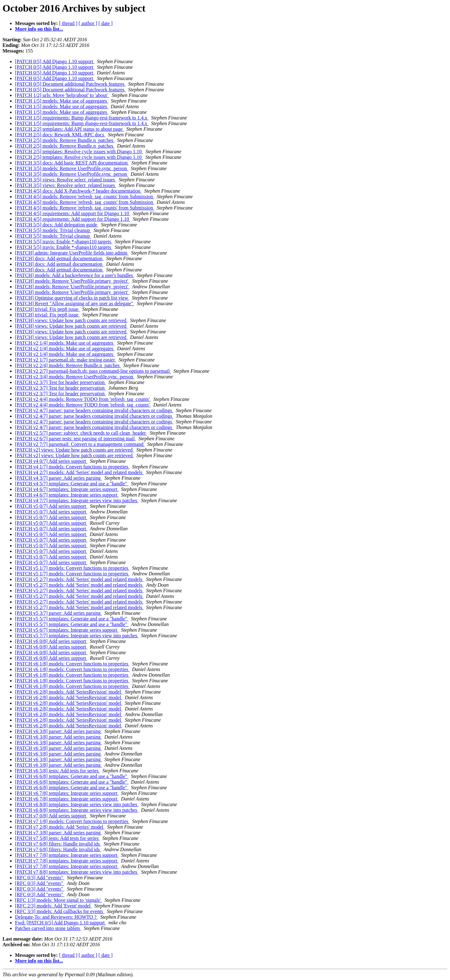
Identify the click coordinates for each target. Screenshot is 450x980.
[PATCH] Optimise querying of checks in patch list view (72, 298)
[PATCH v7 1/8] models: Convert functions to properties (72, 821)
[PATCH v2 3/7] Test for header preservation (60, 382)
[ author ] (88, 23)
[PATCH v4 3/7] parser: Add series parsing (58, 478)
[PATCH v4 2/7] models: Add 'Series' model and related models (79, 472)
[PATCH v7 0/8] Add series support (51, 816)
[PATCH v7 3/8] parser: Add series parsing (58, 833)
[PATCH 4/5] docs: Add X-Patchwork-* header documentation (78, 191)
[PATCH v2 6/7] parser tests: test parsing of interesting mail (75, 439)
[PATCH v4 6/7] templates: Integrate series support (67, 489)
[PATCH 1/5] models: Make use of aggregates (62, 101)
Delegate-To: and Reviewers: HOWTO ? (56, 917)
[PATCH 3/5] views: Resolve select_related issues (66, 180)
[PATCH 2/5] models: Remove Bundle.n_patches (65, 140)
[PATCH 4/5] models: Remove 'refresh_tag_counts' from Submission (85, 197)
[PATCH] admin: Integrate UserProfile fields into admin (72, 253)
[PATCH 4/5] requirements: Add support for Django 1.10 (73, 213)
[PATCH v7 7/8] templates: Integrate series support (67, 855)
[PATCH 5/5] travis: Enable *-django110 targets (64, 242)
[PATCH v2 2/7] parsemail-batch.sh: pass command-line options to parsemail (93, 371)
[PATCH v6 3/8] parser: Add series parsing (58, 731)
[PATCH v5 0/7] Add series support (51, 506)
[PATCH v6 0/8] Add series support (51, 641)
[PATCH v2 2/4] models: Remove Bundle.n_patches (68, 365)
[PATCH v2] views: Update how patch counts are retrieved (74, 450)
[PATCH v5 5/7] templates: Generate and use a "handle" (72, 619)
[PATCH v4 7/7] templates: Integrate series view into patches (77, 500)
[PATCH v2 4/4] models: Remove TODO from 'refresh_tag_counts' (83, 399)
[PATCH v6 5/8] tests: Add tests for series (57, 771)
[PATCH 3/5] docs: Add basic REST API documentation (72, 163)
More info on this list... (39, 29)
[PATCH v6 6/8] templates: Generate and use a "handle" (72, 776)
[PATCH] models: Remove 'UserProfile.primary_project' (72, 281)
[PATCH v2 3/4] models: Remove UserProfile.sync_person (75, 377)
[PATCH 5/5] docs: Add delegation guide (57, 225)
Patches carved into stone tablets (48, 928)
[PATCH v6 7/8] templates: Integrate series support (67, 793)
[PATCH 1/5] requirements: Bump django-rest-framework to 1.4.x (82, 118)
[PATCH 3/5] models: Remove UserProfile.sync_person (72, 168)
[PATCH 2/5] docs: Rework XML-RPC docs (60, 135)
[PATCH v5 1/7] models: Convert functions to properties (72, 568)
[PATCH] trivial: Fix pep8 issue (47, 309)
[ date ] (105, 23)
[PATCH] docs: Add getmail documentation (59, 258)
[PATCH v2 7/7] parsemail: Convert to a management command (80, 444)
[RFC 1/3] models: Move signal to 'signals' (58, 900)
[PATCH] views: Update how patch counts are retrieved (71, 320)
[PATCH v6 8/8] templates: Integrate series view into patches (77, 804)
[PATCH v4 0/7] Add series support (51, 461)
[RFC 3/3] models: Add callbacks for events (60, 911)
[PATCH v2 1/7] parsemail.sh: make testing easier (66, 360)
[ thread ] (68, 23)
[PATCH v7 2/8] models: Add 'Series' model (60, 827)
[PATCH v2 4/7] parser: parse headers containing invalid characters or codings (94, 410)
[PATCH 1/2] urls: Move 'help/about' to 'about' (62, 95)
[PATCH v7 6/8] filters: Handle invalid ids (58, 844)
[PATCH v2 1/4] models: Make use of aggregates (65, 343)
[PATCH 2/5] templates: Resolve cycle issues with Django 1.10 (79, 152)
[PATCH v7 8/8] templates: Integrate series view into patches (77, 872)
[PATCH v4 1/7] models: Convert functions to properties (72, 467)
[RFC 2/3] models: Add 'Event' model (53, 906)
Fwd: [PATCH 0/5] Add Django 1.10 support (60, 923)
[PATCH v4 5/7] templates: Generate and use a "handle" (72, 484)
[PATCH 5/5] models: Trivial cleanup (53, 230)
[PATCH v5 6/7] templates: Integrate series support (67, 630)
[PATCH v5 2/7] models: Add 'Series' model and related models (79, 579)
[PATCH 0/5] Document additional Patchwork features (70, 84)
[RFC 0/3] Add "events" (40, 878)
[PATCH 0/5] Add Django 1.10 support (55, 61)
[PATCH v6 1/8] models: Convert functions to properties (72, 664)
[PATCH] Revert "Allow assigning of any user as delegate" (75, 303)
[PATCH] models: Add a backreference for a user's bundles (75, 275)
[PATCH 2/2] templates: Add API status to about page (69, 129)
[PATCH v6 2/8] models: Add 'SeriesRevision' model (69, 692)
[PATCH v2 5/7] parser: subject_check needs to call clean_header (81, 433)
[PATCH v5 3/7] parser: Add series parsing (58, 613)
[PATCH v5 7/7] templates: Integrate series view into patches (77, 636)
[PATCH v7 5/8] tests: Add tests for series (57, 838)
